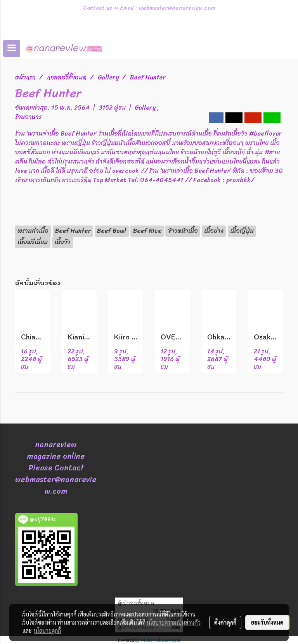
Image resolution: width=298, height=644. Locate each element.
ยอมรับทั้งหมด (267, 622)
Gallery (146, 108)
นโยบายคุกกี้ (47, 630)
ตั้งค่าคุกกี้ (225, 622)
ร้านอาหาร (28, 117)
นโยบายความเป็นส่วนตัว (174, 622)
